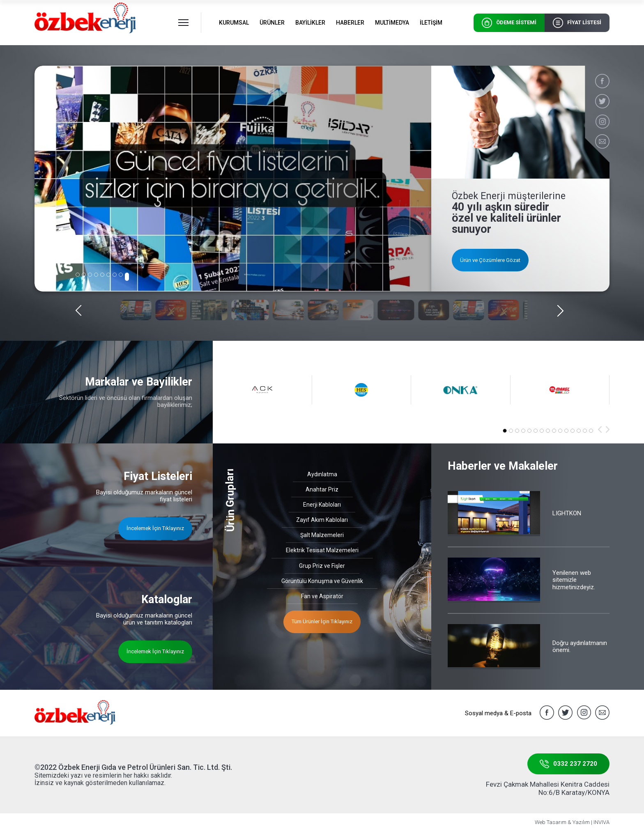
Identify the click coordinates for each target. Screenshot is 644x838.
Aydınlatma (322, 474)
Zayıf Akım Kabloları (322, 520)
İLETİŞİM (431, 23)
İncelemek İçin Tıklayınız (155, 528)
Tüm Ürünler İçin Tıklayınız (322, 621)
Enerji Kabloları (322, 505)
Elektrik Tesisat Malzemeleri (322, 550)
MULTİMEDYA (392, 23)
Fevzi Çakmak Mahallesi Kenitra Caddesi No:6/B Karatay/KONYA (548, 788)
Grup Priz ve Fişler (322, 566)
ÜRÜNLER (272, 23)
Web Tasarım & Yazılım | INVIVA (572, 822)
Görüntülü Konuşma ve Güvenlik (322, 581)
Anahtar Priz (322, 489)
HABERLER (350, 23)
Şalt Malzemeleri (322, 535)
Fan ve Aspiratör (322, 596)
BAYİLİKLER (310, 23)
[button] (78, 275)
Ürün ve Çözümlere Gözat (490, 260)
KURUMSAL (234, 23)
